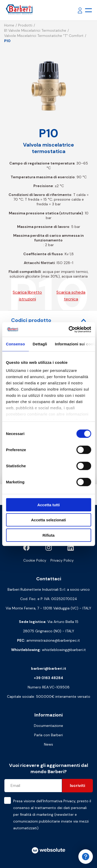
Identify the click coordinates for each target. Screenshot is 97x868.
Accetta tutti (48, 505)
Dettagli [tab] (40, 344)
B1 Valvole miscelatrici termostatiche (35, 30)
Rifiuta (48, 535)
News (48, 744)
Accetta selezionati (48, 520)
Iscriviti (77, 785)
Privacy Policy (62, 560)
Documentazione (48, 726)
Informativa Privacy (59, 801)
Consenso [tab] (15, 344)
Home (9, 25)
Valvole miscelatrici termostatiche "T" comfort (44, 36)
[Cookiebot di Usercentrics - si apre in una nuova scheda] (69, 330)
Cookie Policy (35, 560)
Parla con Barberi (48, 735)
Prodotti (25, 25)
